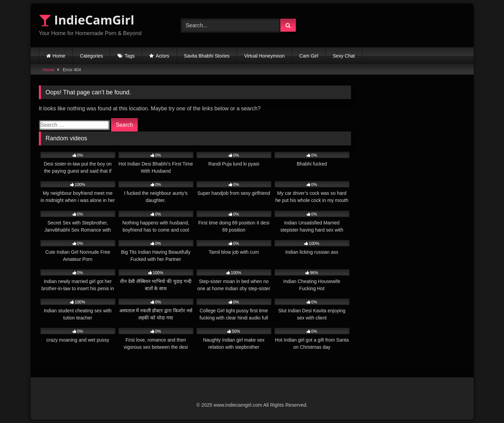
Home (59, 56)
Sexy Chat (344, 56)
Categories (91, 56)
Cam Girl (309, 56)
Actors (163, 56)
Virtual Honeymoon (264, 56)
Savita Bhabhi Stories (207, 56)
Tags (130, 56)
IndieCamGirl (87, 20)
